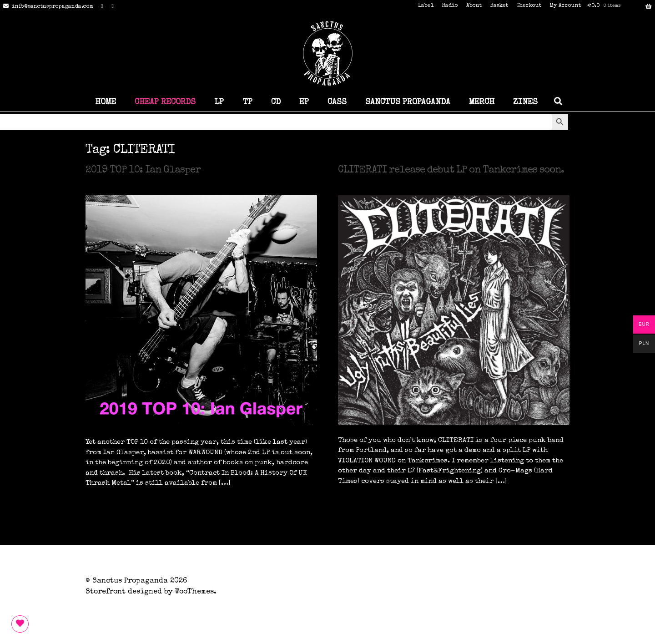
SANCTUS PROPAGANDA (408, 102)
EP (304, 102)
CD (276, 102)
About (474, 6)
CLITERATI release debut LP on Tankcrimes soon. (451, 171)
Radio (450, 6)
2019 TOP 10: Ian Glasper (143, 171)
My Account (565, 6)
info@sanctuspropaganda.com (47, 7)
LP (219, 102)
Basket (499, 6)
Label (426, 6)
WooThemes (194, 592)
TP (247, 102)
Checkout (529, 6)
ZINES (525, 102)
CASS (337, 102)
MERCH (482, 102)
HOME (106, 102)
